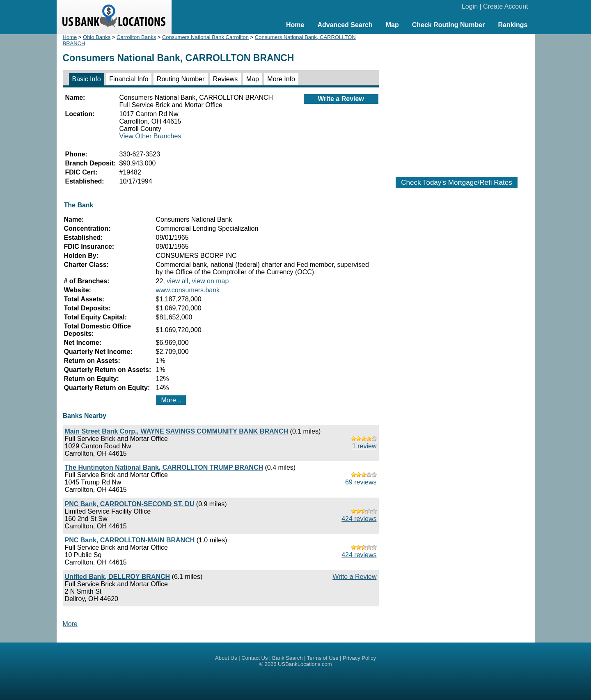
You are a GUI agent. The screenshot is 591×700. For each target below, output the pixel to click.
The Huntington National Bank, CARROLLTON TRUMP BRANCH (164, 467)
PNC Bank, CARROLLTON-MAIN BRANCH (130, 540)
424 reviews (359, 519)
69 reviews (361, 482)
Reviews (225, 79)
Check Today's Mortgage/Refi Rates (456, 182)
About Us (226, 658)
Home (295, 25)
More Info (281, 79)
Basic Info (87, 79)
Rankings (513, 25)
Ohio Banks (97, 37)
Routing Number (181, 79)
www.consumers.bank (188, 290)
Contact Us (254, 658)
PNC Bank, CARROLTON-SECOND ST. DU (130, 504)
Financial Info (129, 79)
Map (392, 25)
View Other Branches (150, 136)
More (70, 624)
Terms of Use (323, 658)
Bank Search (287, 658)
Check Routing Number (449, 25)
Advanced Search (345, 25)
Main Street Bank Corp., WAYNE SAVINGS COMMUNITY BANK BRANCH (177, 431)
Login (470, 6)
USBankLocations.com (305, 664)
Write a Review (341, 99)
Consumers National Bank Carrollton (205, 37)
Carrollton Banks (136, 37)
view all (177, 281)
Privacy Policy (359, 658)
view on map (211, 281)
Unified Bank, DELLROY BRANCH (118, 577)
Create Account (505, 6)
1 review (364, 446)
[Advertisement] (457, 101)
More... (172, 400)
